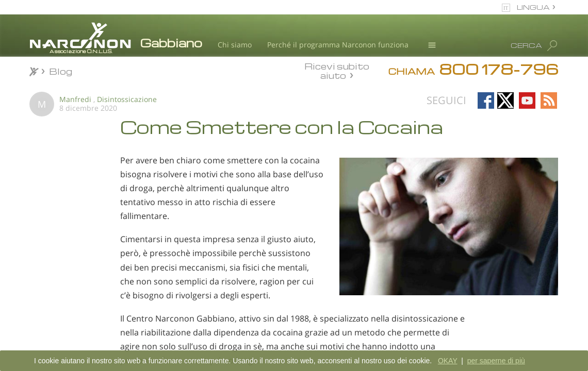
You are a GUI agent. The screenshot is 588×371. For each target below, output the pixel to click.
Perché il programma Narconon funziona (338, 45)
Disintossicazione (127, 99)
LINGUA (533, 7)
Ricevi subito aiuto (337, 71)
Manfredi (75, 99)
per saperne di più (496, 361)
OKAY (448, 361)
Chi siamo (235, 45)
